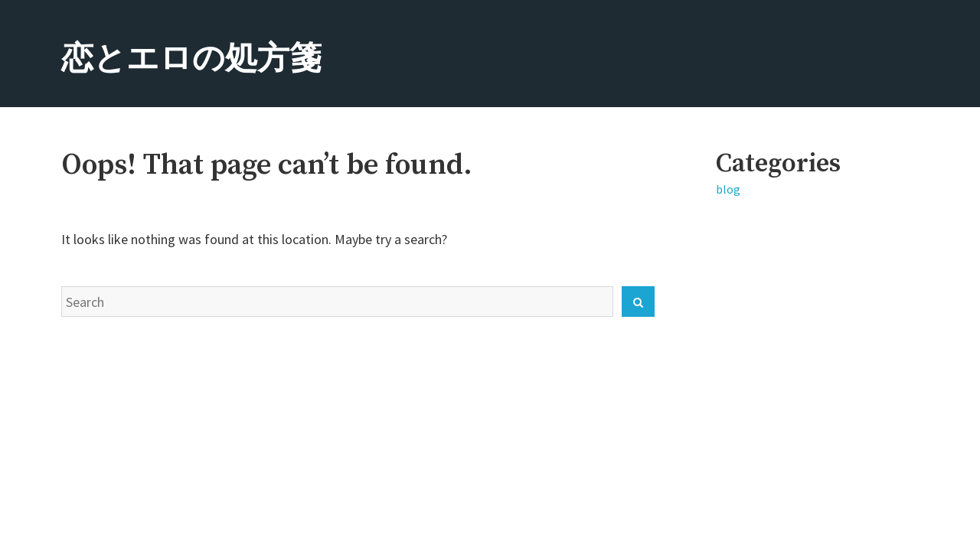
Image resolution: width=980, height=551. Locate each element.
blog (728, 189)
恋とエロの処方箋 (191, 59)
